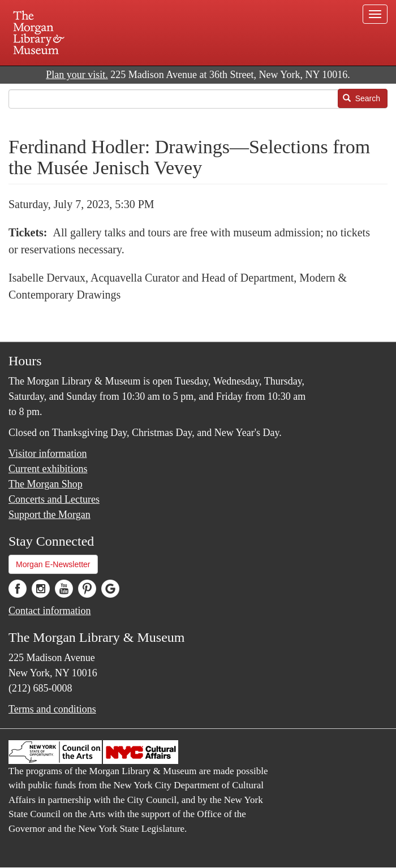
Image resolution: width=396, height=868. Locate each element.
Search (361, 98)
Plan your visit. (77, 75)
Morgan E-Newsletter (53, 564)
